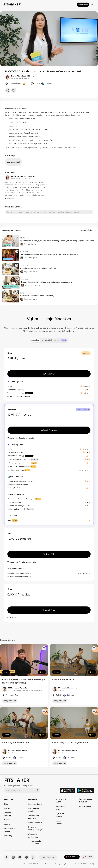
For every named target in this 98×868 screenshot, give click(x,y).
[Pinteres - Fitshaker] (33, 857)
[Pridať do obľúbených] (14, 90)
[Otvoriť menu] (92, 5)
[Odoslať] (37, 790)
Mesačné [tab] (35, 340)
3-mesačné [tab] (47, 340)
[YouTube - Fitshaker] (20, 857)
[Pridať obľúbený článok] (17, 238)
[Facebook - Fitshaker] (7, 857)
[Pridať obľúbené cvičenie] (44, 648)
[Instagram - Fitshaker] (13, 857)
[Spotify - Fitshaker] (27, 857)
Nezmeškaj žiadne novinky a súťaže (20, 786)
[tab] (61, 340)
